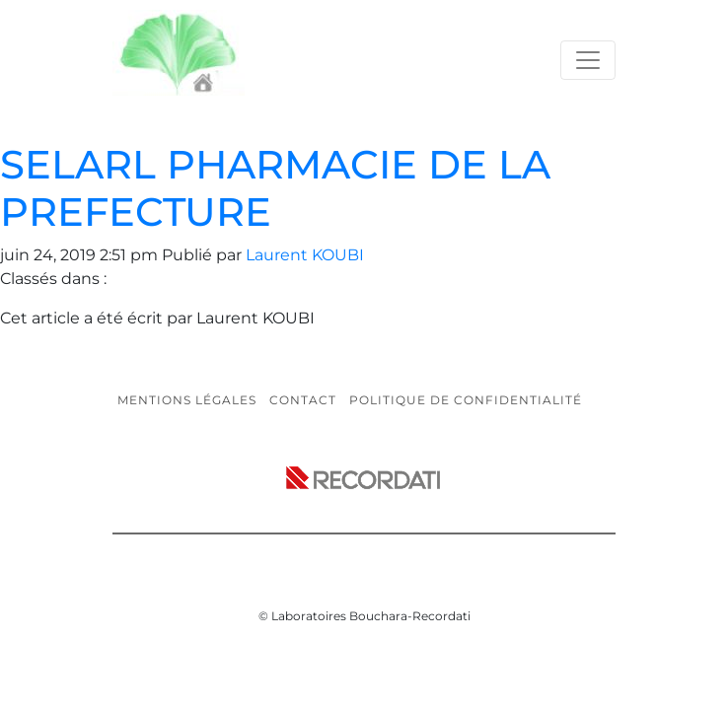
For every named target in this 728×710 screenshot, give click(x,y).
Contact (303, 400)
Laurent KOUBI (305, 255)
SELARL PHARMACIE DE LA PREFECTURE (275, 188)
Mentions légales (187, 400)
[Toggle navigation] (588, 60)
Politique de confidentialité (466, 400)
